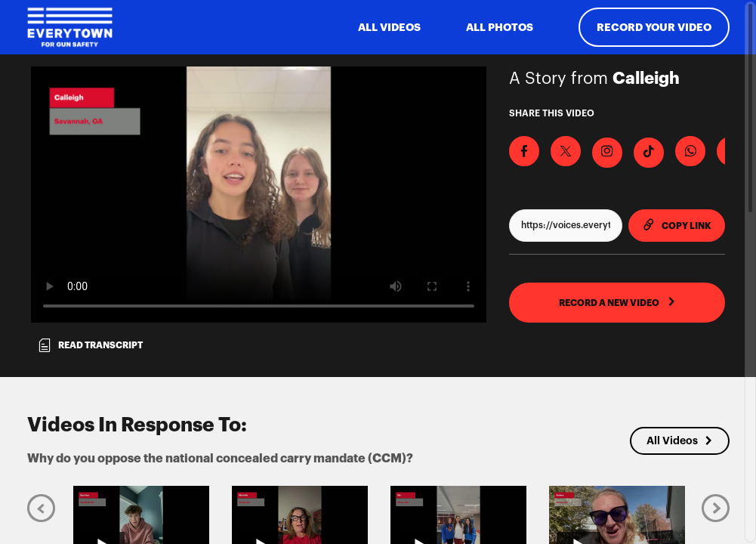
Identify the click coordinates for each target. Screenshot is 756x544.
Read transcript (90, 345)
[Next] (716, 507)
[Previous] (41, 507)
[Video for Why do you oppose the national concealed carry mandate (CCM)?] (259, 195)
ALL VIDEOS (389, 27)
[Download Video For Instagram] (607, 153)
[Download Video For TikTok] (649, 153)
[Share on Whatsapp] (690, 151)
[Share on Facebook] (524, 151)
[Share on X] (566, 151)
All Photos (500, 27)
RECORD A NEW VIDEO (617, 302)
